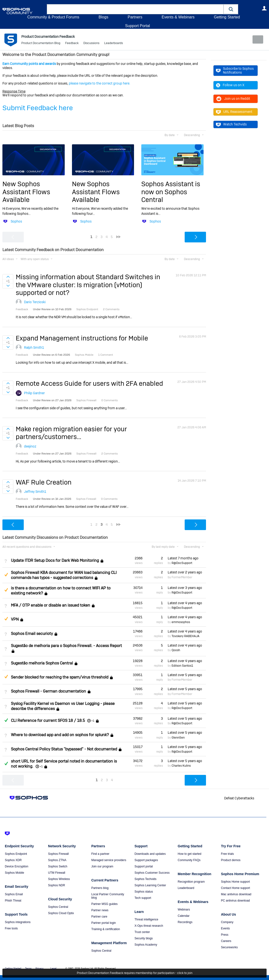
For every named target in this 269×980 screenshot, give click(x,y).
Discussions (91, 44)
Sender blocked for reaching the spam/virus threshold (60, 677)
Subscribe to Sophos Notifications (235, 70)
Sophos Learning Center (150, 885)
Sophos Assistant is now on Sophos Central (171, 192)
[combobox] (135, 9)
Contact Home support (236, 888)
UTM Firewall (57, 873)
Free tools (11, 928)
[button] (231, 9)
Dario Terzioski (35, 302)
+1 (93, 721)
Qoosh (176, 650)
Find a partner (100, 854)
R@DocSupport (182, 563)
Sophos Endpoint (16, 854)
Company (227, 922)
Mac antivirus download (236, 894)
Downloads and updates (150, 854)
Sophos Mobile (14, 873)
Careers (226, 941)
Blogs (103, 17)
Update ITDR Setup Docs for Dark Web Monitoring (55, 560)
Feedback (72, 44)
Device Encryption (17, 866)
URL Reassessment (234, 112)
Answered (6, 720)
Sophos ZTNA (57, 860)
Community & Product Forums (53, 17)
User (264, 8)
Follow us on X (230, 85)
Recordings (185, 922)
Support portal (144, 866)
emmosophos (181, 622)
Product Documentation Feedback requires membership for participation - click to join (135, 973)
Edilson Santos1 (182, 666)
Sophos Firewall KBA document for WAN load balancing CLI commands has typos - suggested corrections (64, 575)
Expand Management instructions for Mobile (82, 338)
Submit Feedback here (38, 108)
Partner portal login (104, 923)
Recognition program (191, 882)
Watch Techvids (231, 124)
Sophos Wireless (59, 879)
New (256, 39)
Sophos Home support (235, 882)
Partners (135, 17)
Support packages (146, 860)
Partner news (100, 910)
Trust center (142, 932)
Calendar (184, 916)
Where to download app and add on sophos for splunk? (60, 735)
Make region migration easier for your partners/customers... (71, 433)
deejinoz (30, 446)
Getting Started (227, 17)
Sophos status (144, 892)
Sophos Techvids (146, 879)
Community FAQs (189, 860)
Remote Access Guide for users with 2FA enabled (89, 383)
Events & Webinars (178, 17)
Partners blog (100, 888)
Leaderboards (114, 44)
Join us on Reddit (233, 99)
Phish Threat (13, 901)
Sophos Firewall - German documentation (48, 691)
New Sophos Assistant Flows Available (26, 192)
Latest (183, 558)
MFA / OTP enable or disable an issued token (51, 605)
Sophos (16, 221)
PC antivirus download (235, 901)
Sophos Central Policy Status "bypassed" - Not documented (64, 749)
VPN (15, 619)
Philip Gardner (34, 393)
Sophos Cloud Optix (61, 913)
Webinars (184, 910)
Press (225, 935)
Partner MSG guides (105, 904)
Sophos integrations (18, 922)
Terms (28, 968)
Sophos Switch (58, 866)
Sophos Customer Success (152, 873)
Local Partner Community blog (108, 896)
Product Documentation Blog (41, 44)
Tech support (143, 898)
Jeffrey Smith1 (35, 492)
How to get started (189, 854)
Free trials (227, 854)
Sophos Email (14, 894)
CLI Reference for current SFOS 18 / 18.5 (48, 721)
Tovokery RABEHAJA (186, 636)
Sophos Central (58, 907)
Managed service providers (109, 860)
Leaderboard (186, 888)
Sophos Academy (146, 945)
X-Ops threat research (149, 926)
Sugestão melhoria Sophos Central (42, 663)
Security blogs (144, 938)
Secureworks (229, 947)
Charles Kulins (181, 766)
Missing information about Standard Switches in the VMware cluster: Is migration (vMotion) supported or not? (88, 285)
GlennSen (178, 737)
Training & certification (106, 929)
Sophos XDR (13, 860)
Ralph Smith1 (34, 347)
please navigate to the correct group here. (99, 83)
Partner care (99, 917)
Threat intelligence (146, 919)
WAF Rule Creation (44, 482)
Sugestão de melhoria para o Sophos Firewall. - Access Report (66, 646)
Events (225, 928)
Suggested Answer (6, 575)
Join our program (102, 866)
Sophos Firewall (58, 854)
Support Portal (137, 26)
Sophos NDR (56, 885)
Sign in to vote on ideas (8, 277)
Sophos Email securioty (32, 634)
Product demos (231, 860)
